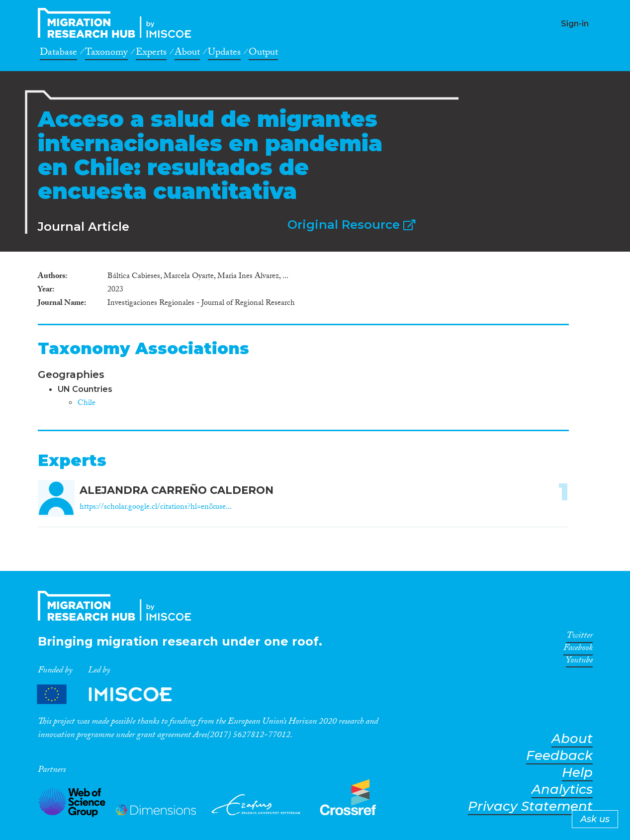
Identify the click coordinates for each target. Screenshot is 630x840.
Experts (151, 54)
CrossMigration (117, 23)
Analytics (562, 790)
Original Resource (351, 225)
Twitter (580, 637)
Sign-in (575, 24)
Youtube (579, 662)
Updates (224, 54)
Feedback (559, 756)
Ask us (595, 819)
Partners (113, 694)
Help (577, 773)
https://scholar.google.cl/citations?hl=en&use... (156, 508)
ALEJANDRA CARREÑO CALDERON (177, 490)
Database (58, 54)
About (187, 54)
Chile (87, 404)
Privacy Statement (530, 806)
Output (263, 54)
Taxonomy (106, 54)
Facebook (578, 650)
